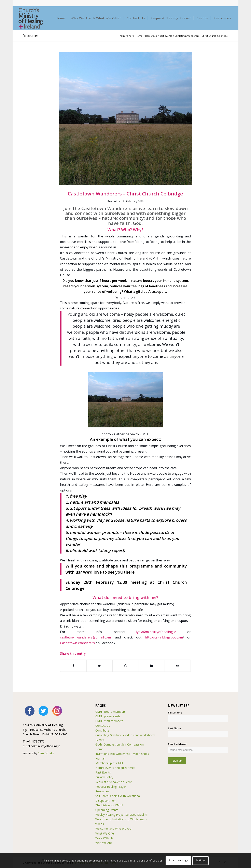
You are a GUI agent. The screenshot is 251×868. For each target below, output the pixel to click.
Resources (31, 36)
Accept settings (178, 860)
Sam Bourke (46, 753)
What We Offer (105, 833)
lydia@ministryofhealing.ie (156, 632)
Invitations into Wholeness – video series (122, 754)
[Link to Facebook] (225, 3)
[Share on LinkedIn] (152, 666)
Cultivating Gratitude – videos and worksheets (125, 735)
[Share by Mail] (178, 666)
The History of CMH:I (109, 805)
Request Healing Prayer (111, 787)
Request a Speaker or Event (114, 782)
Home (99, 749)
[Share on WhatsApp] (125, 666)
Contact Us (103, 726)
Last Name (175, 728)
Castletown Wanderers (77, 643)
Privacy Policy (104, 777)
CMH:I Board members (110, 712)
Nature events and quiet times (115, 768)
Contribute (102, 730)
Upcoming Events (107, 810)
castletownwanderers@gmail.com (85, 637)
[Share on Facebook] (73, 666)
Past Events (103, 772)
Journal (100, 758)
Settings (200, 860)
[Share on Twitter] (100, 666)
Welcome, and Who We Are (113, 829)
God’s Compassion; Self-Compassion (120, 744)
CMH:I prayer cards (108, 716)
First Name (175, 712)
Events (100, 740)
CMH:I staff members (109, 721)
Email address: (198, 748)
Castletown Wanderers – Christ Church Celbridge (125, 194)
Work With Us (104, 838)
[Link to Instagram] (231, 3)
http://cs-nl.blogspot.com (164, 637)
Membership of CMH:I (110, 763)
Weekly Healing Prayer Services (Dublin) (121, 815)
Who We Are (104, 843)
